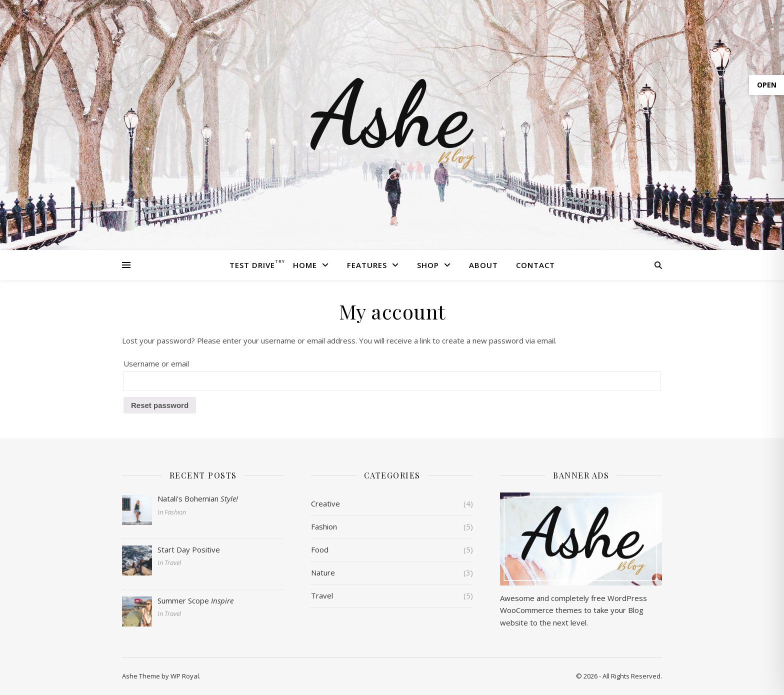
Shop (428, 265)
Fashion (324, 526)
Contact (535, 265)
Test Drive (252, 265)
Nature (323, 572)
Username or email (156, 363)
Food (320, 549)
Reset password (160, 405)
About (483, 265)
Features (367, 265)
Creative (325, 503)
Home (305, 265)
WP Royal (185, 676)
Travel (322, 595)
